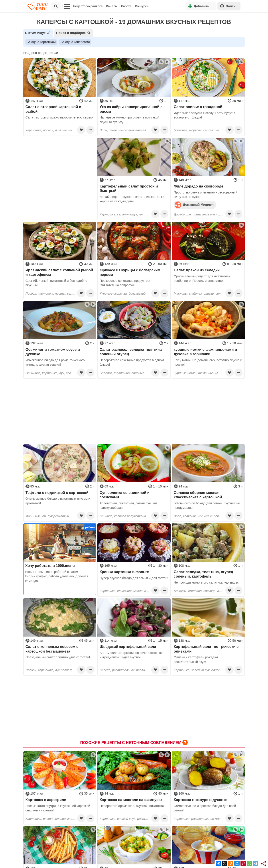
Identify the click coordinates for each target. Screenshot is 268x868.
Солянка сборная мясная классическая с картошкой (198, 495)
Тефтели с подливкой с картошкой (57, 493)
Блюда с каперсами (75, 42)
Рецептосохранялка (88, 6)
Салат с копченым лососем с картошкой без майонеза (52, 649)
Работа (126, 6)
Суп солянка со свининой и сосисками (125, 495)
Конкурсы (142, 6)
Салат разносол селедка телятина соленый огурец (131, 352)
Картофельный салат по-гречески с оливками (206, 649)
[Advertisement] (60, 166)
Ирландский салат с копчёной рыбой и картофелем (59, 272)
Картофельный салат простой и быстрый (129, 188)
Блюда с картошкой (41, 42)
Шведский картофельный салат (129, 647)
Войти (228, 6)
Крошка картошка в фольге (124, 572)
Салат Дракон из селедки (197, 270)
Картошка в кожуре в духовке (200, 800)
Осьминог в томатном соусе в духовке (53, 352)
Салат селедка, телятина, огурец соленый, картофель (203, 574)
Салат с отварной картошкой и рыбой (53, 109)
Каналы (112, 6)
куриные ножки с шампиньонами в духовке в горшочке (205, 352)
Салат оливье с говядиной (198, 107)
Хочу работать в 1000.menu (50, 566)
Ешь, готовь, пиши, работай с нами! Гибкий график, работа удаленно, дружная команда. (57, 576)
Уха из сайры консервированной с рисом (131, 109)
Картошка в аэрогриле (46, 800)
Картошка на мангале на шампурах (131, 800)
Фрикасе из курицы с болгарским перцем (130, 272)
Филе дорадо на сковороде (199, 186)
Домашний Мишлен (194, 205)
